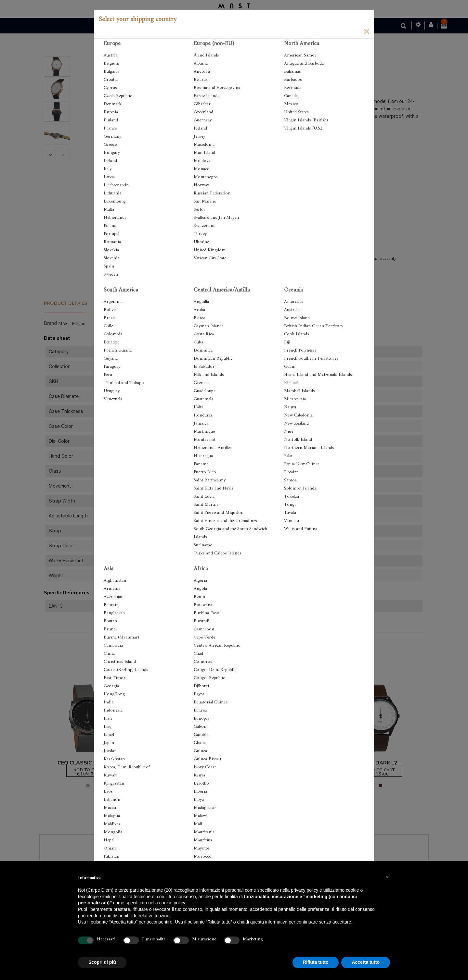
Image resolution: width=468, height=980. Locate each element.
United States (296, 112)
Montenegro (206, 177)
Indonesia (113, 710)
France (110, 128)
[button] (387, 876)
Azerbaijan (114, 597)
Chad (198, 654)
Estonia (111, 112)
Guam (290, 367)
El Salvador (204, 367)
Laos (108, 792)
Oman (110, 848)
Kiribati (291, 383)
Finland (111, 120)
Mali (198, 824)
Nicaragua (203, 456)
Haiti (198, 407)
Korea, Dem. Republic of (127, 767)
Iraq (108, 727)
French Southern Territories (311, 359)
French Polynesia (300, 350)
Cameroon (204, 629)
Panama (201, 464)
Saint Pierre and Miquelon (219, 513)
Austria (110, 55)
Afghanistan (115, 581)
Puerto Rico (205, 472)
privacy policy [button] (305, 890)
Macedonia (204, 145)
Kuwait (110, 775)
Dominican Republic (213, 359)
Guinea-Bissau (207, 759)
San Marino (205, 201)
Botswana (203, 605)
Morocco (203, 856)
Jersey (199, 136)
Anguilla (201, 302)
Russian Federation (212, 193)
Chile (108, 326)
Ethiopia (201, 719)
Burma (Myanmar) (121, 637)
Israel (109, 735)
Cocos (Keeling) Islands (126, 670)
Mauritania (204, 832)
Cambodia (113, 645)
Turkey (200, 234)
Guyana (111, 359)
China (109, 654)
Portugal (111, 234)
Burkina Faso (207, 613)
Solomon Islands (300, 488)
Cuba (198, 342)
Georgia (111, 686)
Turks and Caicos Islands (218, 553)
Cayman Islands (209, 326)
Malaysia (112, 816)
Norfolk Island (298, 440)
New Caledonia (298, 415)
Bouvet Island (297, 318)
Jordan (110, 751)
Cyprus (110, 88)
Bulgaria (111, 72)
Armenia (112, 589)
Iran (108, 719)
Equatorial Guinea (211, 702)
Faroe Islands (207, 96)
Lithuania (112, 193)
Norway (201, 185)
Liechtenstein (116, 185)
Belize (199, 318)
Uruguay (112, 391)
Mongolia (113, 832)
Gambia (201, 735)
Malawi (201, 816)
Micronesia (295, 399)
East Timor (115, 678)
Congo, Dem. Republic (215, 670)
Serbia (200, 210)
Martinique (204, 432)
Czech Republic (118, 96)
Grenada (202, 383)
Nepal (109, 840)
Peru (108, 375)
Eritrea (200, 710)
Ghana (200, 743)
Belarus (201, 80)
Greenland (203, 112)
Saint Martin (206, 505)
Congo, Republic (209, 678)
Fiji (287, 342)
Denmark (113, 104)
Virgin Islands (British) (306, 120)
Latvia (109, 177)
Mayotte (201, 848)
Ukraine (201, 242)
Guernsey (203, 120)
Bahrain (111, 605)
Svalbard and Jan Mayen (216, 218)
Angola (200, 589)
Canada (291, 96)
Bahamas (292, 72)
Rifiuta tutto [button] (316, 962)
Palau (289, 456)
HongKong (114, 694)
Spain (109, 266)
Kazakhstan (114, 759)
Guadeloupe (205, 391)
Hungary (112, 153)
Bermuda (293, 88)
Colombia (113, 334)
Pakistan (111, 856)
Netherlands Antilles (213, 448)
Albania (201, 63)
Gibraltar (202, 104)
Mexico (291, 104)
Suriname (203, 545)
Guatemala (203, 399)
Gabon (200, 727)
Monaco (202, 169)
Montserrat (205, 440)
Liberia (200, 792)
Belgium (111, 63)
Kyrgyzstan (114, 783)
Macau (110, 808)
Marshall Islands (299, 391)
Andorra (202, 72)
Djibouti (201, 686)
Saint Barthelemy (210, 480)
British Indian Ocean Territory (314, 326)
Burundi (201, 621)
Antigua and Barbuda (304, 63)
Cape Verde (204, 637)
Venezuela (113, 399)
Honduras (203, 415)
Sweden (111, 274)
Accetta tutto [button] (366, 962)
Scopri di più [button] (102, 962)
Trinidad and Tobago (124, 383)
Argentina (113, 302)
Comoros (203, 662)
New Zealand (296, 423)
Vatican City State (210, 258)
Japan (109, 743)
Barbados (293, 80)
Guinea (200, 751)
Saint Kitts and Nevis (214, 488)
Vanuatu (292, 521)
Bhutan (110, 621)
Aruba (199, 310)
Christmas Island (120, 662)
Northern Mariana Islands (309, 448)
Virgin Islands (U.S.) (303, 128)
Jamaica (201, 423)
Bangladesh (114, 613)
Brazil (109, 318)
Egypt (199, 694)
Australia (292, 310)
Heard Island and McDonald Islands (318, 375)
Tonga (290, 505)
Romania (112, 242)
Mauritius (203, 840)
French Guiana (118, 350)
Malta (109, 210)
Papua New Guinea (302, 464)
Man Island (204, 153)
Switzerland (205, 226)
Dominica (203, 350)
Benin (199, 597)
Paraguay (112, 367)
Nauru (290, 407)
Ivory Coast (205, 767)
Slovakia (111, 250)
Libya (199, 800)
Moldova (202, 161)
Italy (108, 169)
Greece (110, 145)
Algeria (200, 581)
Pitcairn (291, 472)
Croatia (111, 80)
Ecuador (111, 342)
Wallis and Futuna (301, 529)
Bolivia (110, 310)
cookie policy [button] (172, 903)
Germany (112, 136)
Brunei (110, 629)
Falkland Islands (209, 375)
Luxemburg (115, 201)
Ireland (110, 161)
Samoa (290, 480)
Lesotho (201, 783)
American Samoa (300, 55)
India (109, 702)
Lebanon (112, 800)
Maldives (112, 824)
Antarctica (294, 302)
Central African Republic (217, 645)
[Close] (366, 31)
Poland (110, 226)
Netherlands (115, 218)
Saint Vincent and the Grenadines (225, 521)
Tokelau (292, 496)
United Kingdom (210, 250)
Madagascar (205, 808)
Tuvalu (290, 513)
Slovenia (111, 258)
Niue (289, 432)
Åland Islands (206, 55)
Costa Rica (204, 334)
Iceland (200, 128)
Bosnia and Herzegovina (217, 88)
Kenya (199, 775)
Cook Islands (297, 334)
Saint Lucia (204, 496)
